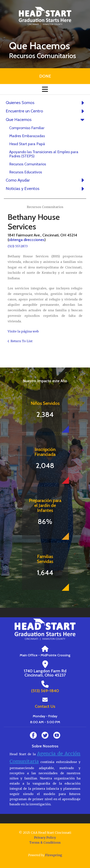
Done (45, 76)
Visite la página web (23, 331)
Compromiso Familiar (27, 128)
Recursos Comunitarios (28, 164)
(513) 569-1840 (45, 691)
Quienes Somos (46, 103)
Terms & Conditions (45, 842)
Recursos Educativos (26, 172)
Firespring (54, 855)
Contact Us (45, 706)
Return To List (22, 341)
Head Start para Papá (27, 144)
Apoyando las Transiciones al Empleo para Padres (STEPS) (44, 154)
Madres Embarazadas (27, 136)
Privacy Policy (45, 838)
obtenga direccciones (27, 240)
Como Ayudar (46, 180)
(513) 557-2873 (18, 246)
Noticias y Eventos (46, 189)
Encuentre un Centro (46, 111)
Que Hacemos (46, 120)
